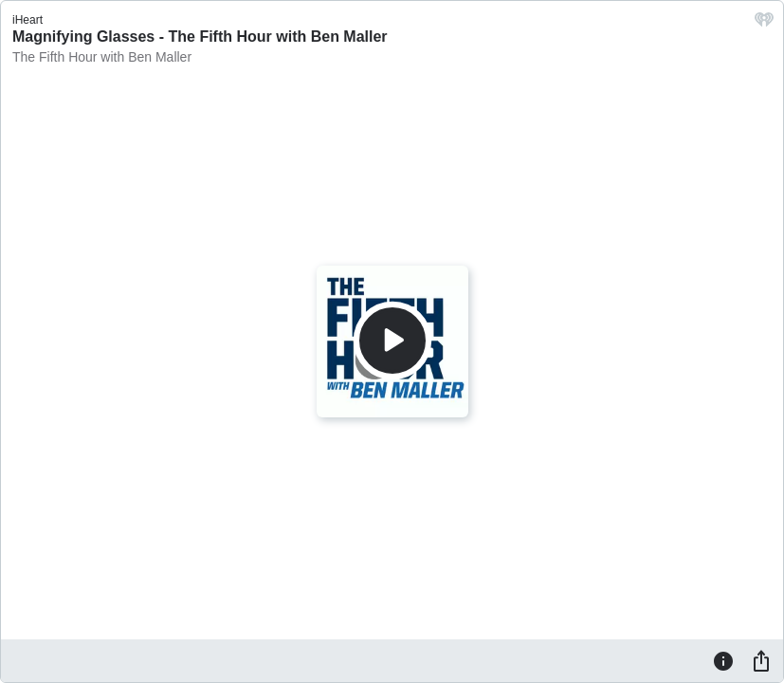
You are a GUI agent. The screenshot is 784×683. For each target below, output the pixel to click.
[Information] (723, 660)
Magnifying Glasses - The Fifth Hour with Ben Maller (200, 37)
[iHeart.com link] (764, 24)
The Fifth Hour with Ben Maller (102, 57)
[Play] (392, 341)
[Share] (761, 660)
